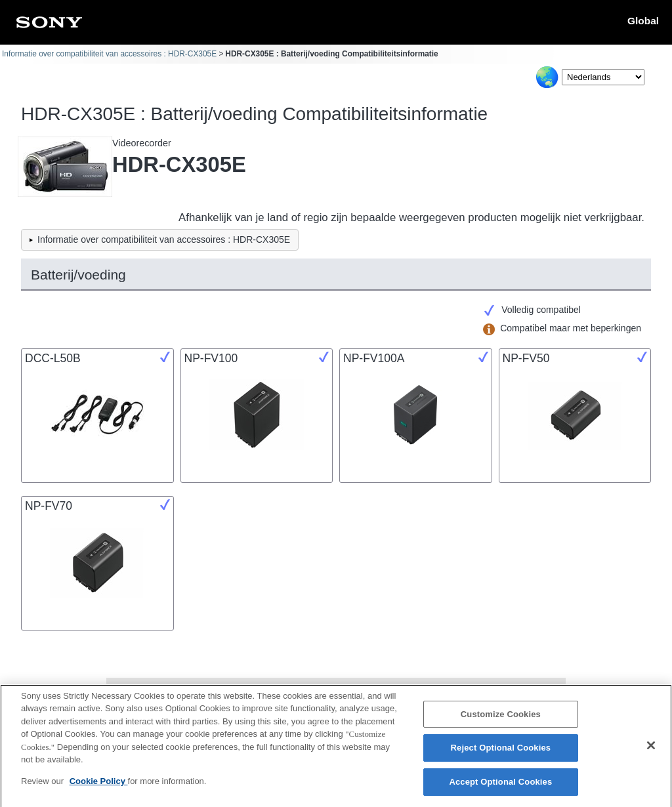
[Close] (651, 751)
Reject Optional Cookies (501, 754)
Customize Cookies (501, 720)
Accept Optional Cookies (500, 788)
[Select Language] (603, 77)
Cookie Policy (99, 787)
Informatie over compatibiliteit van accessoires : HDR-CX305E (109, 54)
